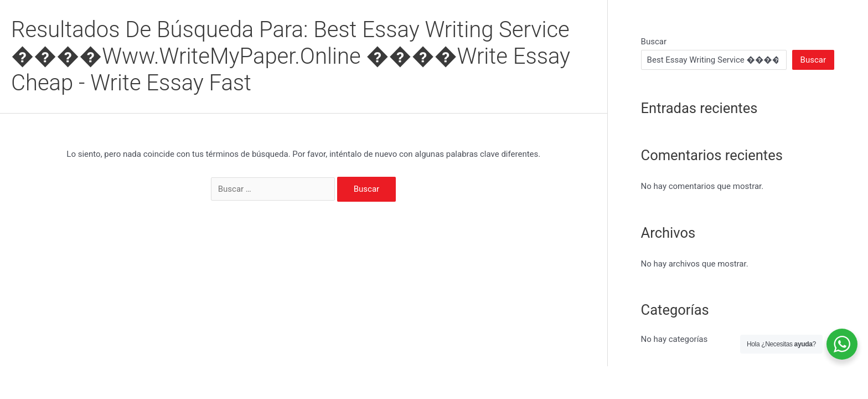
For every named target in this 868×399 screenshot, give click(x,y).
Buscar (654, 42)
